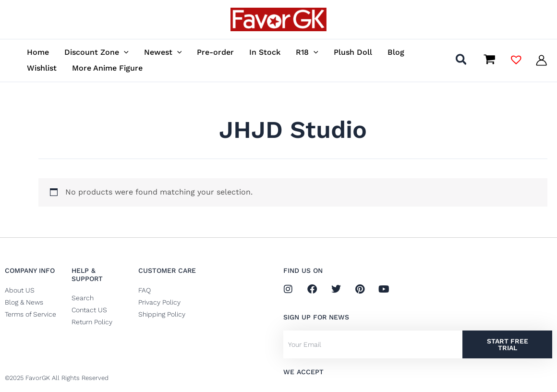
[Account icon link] (541, 60)
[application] (124, 52)
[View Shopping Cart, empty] (489, 60)
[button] (462, 61)
